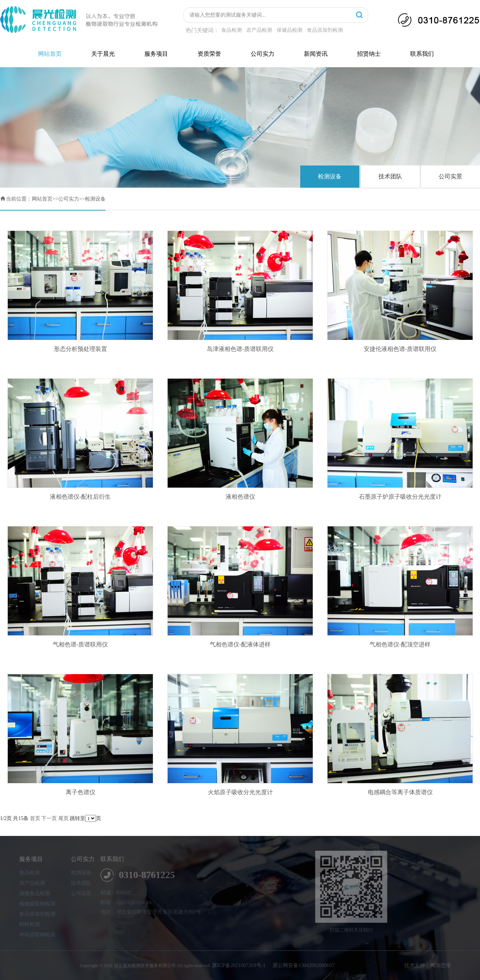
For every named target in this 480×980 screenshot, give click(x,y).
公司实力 (263, 54)
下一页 (49, 818)
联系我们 (422, 54)
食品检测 (232, 30)
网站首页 (50, 54)
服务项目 (156, 54)
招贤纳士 (369, 54)
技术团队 (390, 176)
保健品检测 (289, 30)
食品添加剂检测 (325, 30)
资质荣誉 (209, 54)
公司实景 (450, 176)
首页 (35, 818)
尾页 (64, 818)
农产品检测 (259, 30)
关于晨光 (103, 54)
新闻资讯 (316, 54)
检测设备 (330, 176)
